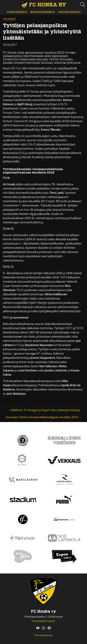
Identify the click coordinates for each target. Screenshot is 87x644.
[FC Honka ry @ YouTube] (38, 628)
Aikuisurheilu (69, 12)
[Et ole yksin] (23, 556)
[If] (23, 519)
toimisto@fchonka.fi (43, 621)
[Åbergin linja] (64, 519)
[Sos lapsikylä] (64, 538)
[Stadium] (23, 499)
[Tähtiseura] (23, 460)
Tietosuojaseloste (43, 635)
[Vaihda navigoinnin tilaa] (5, 4)
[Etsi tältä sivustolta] (82, 4)
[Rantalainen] (64, 480)
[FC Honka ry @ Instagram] (43, 628)
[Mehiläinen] (23, 480)
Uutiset (9, 19)
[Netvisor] (23, 538)
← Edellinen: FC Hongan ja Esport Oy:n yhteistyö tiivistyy (43, 410)
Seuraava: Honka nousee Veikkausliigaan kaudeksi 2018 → (43, 417)
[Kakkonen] (23, 440)
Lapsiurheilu (17, 12)
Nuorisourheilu (43, 12)
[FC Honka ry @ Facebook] (49, 628)
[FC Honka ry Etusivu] (43, 5)
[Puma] (64, 499)
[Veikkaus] (64, 460)
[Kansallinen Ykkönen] (64, 440)
